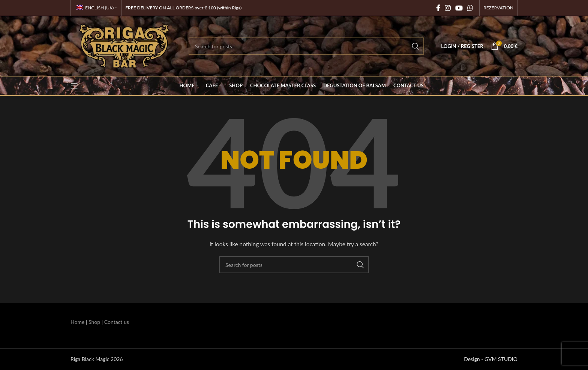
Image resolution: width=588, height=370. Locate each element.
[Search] (306, 46)
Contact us (117, 322)
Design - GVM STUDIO (491, 359)
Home (77, 322)
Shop (94, 322)
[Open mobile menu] (74, 86)
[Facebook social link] (438, 8)
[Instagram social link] (448, 8)
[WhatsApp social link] (470, 8)
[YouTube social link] (459, 8)
